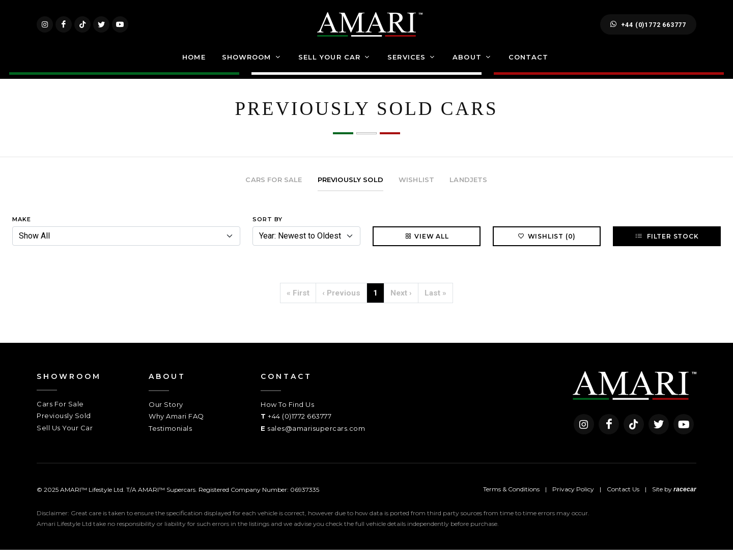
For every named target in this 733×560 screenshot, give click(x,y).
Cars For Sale (60, 414)
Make (22, 229)
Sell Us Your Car (65, 438)
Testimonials (170, 438)
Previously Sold (64, 426)
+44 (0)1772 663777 (648, 30)
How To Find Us (287, 415)
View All (426, 246)
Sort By (267, 229)
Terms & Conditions (511, 499)
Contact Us (623, 499)
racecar (685, 499)
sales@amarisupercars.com (316, 438)
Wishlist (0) (547, 246)
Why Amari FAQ (176, 426)
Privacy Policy (573, 499)
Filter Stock (667, 246)
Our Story (166, 415)
